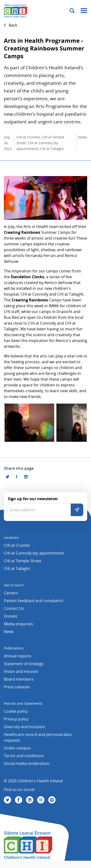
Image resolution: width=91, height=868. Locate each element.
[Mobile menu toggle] (84, 11)
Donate (11, 616)
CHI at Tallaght (17, 569)
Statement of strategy (24, 664)
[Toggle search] (72, 11)
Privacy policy (16, 719)
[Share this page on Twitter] (7, 477)
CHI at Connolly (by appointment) (34, 553)
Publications (14, 648)
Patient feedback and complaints (34, 601)
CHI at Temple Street (23, 561)
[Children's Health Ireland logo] (15, 11)
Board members (19, 679)
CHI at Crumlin (17, 545)
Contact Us (14, 608)
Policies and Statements (23, 703)
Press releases (17, 687)
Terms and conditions (24, 756)
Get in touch (14, 585)
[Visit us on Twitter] (7, 800)
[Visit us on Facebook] (17, 477)
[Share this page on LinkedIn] (26, 477)
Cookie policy (16, 711)
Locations (11, 537)
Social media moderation (27, 763)
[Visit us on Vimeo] (52, 800)
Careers (11, 593)
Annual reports (18, 656)
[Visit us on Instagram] (41, 800)
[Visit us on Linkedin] (30, 800)
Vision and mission (21, 671)
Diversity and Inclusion (24, 727)
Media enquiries (18, 624)
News (9, 632)
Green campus (17, 748)
